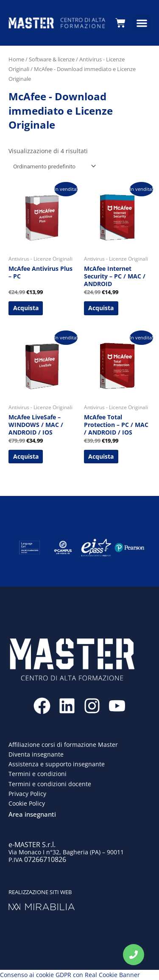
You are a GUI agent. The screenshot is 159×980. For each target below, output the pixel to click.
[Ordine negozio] (53, 166)
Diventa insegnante (36, 754)
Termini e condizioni (38, 774)
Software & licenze (52, 59)
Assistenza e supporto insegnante (57, 764)
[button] (142, 23)
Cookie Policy (27, 803)
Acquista (26, 308)
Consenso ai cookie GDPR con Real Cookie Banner (70, 975)
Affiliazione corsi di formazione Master (63, 745)
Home (16, 59)
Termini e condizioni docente (50, 784)
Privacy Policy (27, 794)
